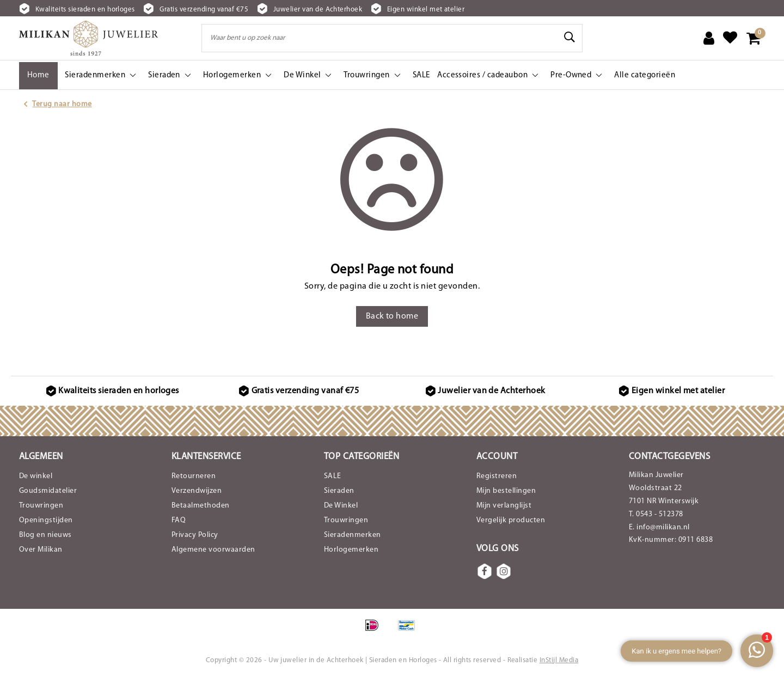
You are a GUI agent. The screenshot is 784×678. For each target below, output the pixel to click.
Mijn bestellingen (506, 491)
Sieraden (339, 491)
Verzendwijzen (197, 491)
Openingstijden (46, 520)
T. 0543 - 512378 (656, 514)
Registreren (497, 476)
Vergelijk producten (511, 520)
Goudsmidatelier (48, 491)
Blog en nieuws (45, 535)
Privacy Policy (195, 535)
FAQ (179, 520)
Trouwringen (41, 506)
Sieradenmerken (353, 535)
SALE (333, 476)
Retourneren (194, 476)
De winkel (36, 476)
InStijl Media (559, 660)
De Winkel (341, 506)
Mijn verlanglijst (504, 506)
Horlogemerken (351, 550)
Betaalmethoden (201, 506)
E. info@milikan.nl (659, 527)
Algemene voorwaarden (213, 550)
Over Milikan (41, 550)
